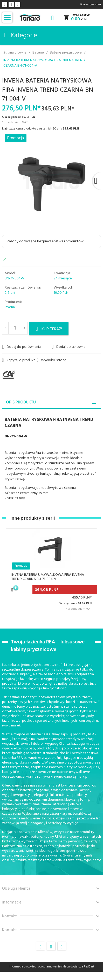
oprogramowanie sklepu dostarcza (61, 967)
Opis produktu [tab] (21, 402)
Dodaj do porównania (21, 347)
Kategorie (21, 36)
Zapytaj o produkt (19, 360)
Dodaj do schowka (68, 347)
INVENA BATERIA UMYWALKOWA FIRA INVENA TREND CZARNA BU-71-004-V (48, 577)
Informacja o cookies (22, 967)
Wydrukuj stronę (52, 360)
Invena (10, 307)
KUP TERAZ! (49, 329)
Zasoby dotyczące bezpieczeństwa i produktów (45, 241)
